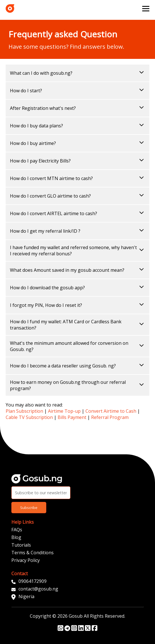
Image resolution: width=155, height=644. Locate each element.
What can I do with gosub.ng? (77, 73)
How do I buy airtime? (77, 143)
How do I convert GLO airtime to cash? (77, 196)
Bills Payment (72, 417)
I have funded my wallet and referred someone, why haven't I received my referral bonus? (77, 251)
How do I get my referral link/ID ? (77, 231)
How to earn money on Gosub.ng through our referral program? (77, 385)
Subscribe (29, 508)
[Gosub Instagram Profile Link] (74, 630)
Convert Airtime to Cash (111, 411)
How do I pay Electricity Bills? (77, 161)
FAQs (17, 530)
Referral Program (110, 417)
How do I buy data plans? (77, 126)
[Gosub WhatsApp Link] (60, 630)
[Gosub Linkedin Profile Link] (81, 630)
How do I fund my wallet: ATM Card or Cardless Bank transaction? (77, 325)
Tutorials (21, 545)
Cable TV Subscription (29, 417)
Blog (16, 537)
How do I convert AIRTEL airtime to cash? (77, 213)
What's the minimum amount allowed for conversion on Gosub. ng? (77, 346)
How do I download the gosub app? (77, 288)
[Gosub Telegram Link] (67, 630)
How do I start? (77, 91)
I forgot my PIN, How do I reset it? (77, 305)
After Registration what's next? (77, 108)
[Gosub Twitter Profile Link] (88, 630)
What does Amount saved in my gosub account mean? (77, 270)
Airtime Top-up (64, 411)
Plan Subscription (24, 411)
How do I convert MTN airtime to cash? (77, 178)
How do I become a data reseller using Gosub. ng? (77, 366)
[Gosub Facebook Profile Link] (95, 630)
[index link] (10, 8)
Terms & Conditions (33, 553)
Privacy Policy (26, 560)
